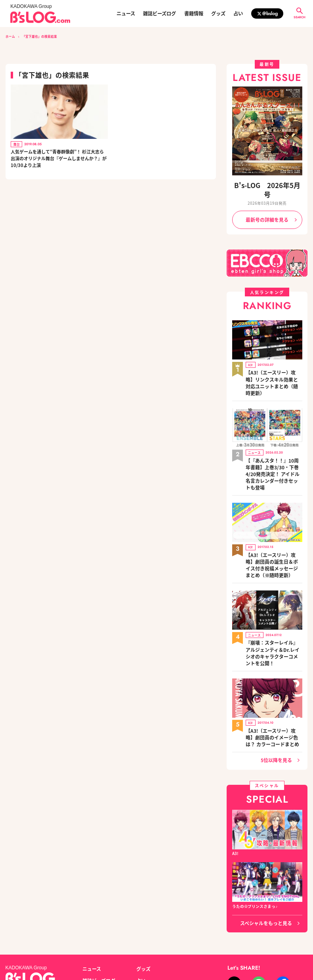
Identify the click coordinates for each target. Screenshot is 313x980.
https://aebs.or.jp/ (230, 951)
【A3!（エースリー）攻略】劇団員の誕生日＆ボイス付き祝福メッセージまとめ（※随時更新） (273, 516)
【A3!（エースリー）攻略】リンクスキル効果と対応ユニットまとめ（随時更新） (273, 360)
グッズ (218, 13)
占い (238, 13)
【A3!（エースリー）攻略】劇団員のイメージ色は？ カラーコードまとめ (274, 667)
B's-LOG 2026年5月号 (267, 184)
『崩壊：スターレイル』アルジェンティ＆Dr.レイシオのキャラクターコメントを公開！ (274, 593)
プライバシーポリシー (102, 943)
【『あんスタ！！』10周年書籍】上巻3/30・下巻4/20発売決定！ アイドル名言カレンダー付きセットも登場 (274, 436)
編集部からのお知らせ (156, 915)
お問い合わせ (62, 943)
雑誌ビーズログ (159, 13)
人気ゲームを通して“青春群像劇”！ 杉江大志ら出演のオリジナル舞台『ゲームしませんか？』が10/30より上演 (59, 158)
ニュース (126, 13)
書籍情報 (194, 13)
